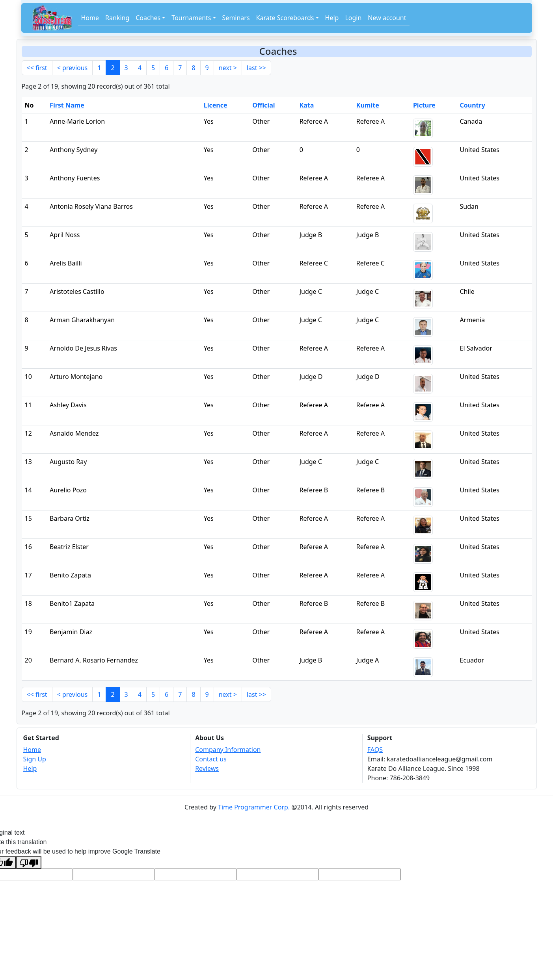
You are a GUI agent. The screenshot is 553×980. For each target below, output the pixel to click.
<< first (37, 68)
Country (472, 105)
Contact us (211, 759)
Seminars (236, 18)
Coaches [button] (148, 18)
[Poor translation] (29, 862)
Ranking (117, 18)
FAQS (375, 750)
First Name (67, 105)
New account (387, 18)
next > (228, 68)
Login (353, 18)
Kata (307, 105)
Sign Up (35, 759)
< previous (73, 68)
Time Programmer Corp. (254, 807)
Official (263, 105)
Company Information (228, 750)
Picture (424, 105)
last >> (256, 68)
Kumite (368, 105)
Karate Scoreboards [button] (285, 18)
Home (90, 18)
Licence (216, 105)
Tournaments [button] (191, 18)
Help (332, 18)
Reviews (207, 768)
